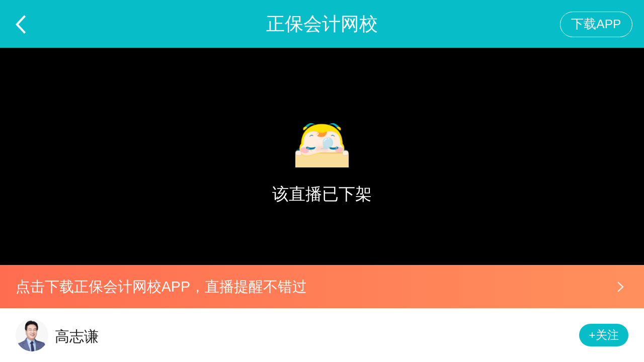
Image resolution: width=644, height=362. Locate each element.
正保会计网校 (322, 24)
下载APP (596, 24)
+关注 (604, 335)
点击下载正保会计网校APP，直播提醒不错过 (161, 287)
